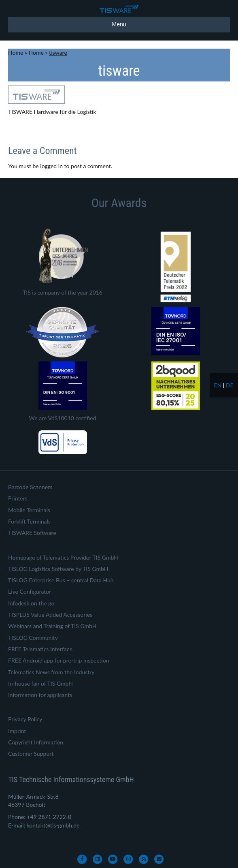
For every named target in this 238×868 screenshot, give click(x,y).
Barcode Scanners (30, 487)
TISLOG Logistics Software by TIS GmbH (58, 569)
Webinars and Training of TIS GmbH (52, 626)
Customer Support (31, 754)
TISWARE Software (32, 533)
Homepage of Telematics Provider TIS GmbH (63, 557)
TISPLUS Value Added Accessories (50, 615)
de (230, 385)
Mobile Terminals (29, 510)
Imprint (17, 731)
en (218, 385)
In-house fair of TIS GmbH (40, 683)
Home (16, 52)
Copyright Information (36, 742)
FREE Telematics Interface (40, 649)
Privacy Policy (25, 719)
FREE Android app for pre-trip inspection (59, 660)
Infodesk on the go (31, 603)
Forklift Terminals (29, 521)
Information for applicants (40, 695)
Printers (18, 498)
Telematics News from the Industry (51, 672)
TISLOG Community (33, 638)
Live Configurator (30, 591)
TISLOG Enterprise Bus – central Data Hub (61, 580)
